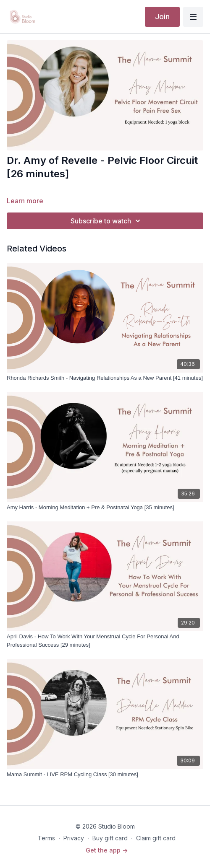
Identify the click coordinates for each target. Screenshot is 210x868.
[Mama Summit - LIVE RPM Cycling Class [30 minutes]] (105, 775)
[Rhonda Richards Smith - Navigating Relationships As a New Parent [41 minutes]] (105, 378)
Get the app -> (107, 850)
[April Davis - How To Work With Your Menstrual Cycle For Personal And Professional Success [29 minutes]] (105, 641)
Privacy (74, 838)
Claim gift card (156, 838)
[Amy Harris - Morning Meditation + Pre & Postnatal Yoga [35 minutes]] (105, 508)
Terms (46, 838)
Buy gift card (110, 838)
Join (162, 17)
